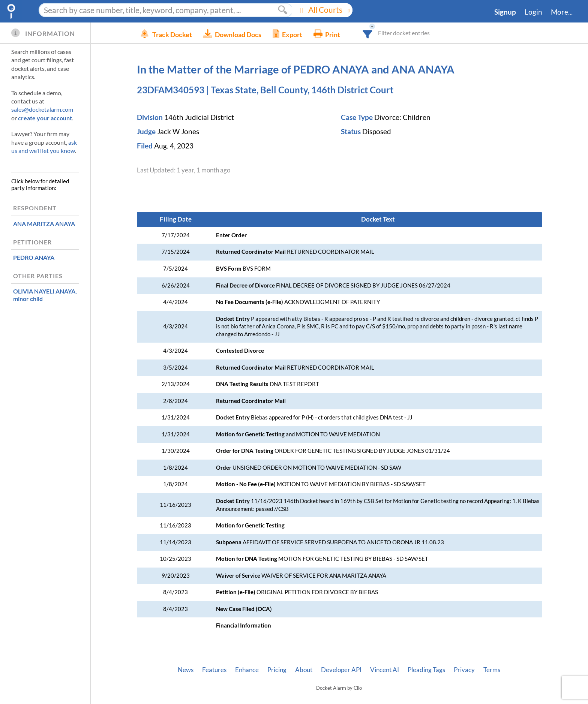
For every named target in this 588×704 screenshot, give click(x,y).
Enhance (247, 670)
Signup (505, 12)
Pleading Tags (426, 670)
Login (533, 12)
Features (214, 670)
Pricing (277, 670)
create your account (45, 118)
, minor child (45, 295)
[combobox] (379, 33)
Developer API (341, 670)
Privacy (464, 670)
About (304, 670)
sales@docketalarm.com (42, 109)
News (186, 670)
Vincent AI (385, 670)
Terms (492, 670)
